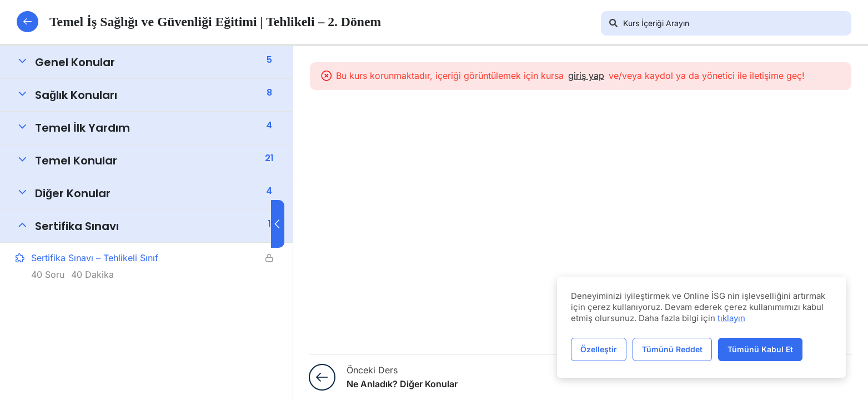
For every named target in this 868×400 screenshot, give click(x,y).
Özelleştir (599, 349)
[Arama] (613, 23)
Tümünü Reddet (672, 349)
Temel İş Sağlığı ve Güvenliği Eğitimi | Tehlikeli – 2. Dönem (201, 22)
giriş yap (598, 76)
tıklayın (731, 318)
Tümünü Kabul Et (760, 349)
